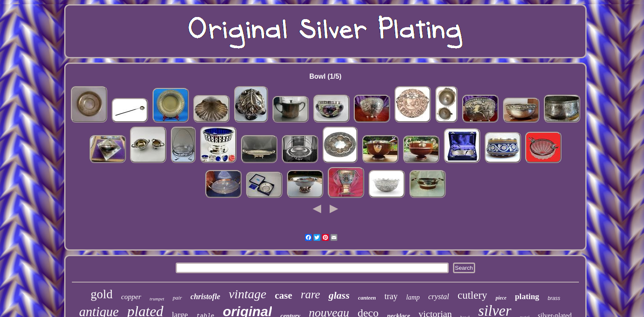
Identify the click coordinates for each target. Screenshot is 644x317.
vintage (248, 294)
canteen (367, 298)
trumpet (157, 299)
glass (339, 295)
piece (501, 298)
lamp (413, 297)
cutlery (472, 295)
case (284, 296)
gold (102, 294)
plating (527, 296)
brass (554, 298)
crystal (439, 297)
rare (311, 294)
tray (391, 296)
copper (131, 297)
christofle (205, 297)
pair (177, 298)
